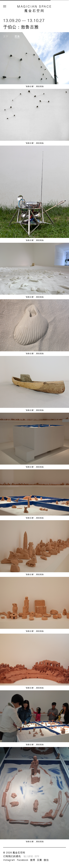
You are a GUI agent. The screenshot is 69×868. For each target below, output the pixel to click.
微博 (33, 860)
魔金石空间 (34, 11)
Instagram (9, 860)
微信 (46, 860)
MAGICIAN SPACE (34, 6)
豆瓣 (39, 860)
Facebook (23, 860)
